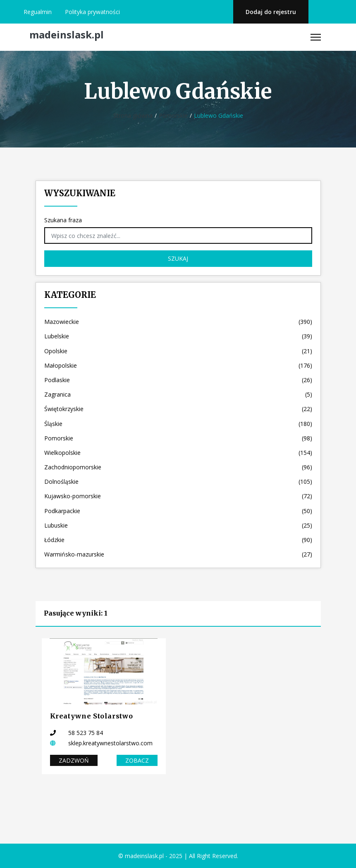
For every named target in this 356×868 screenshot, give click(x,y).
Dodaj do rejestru (271, 12)
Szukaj (178, 258)
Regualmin (38, 12)
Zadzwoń (74, 760)
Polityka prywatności (92, 12)
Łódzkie (178, 540)
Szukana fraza (63, 220)
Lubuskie (178, 525)
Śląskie (178, 424)
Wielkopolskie (178, 453)
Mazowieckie (178, 322)
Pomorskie (173, 115)
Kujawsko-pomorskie (178, 496)
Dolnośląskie (178, 482)
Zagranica (178, 394)
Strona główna (133, 115)
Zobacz (137, 760)
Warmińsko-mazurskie (178, 554)
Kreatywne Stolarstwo (92, 716)
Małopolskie (178, 365)
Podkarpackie (178, 511)
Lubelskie (178, 336)
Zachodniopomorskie (178, 467)
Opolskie (178, 351)
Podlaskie (178, 380)
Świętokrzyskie (178, 409)
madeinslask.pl (67, 35)
